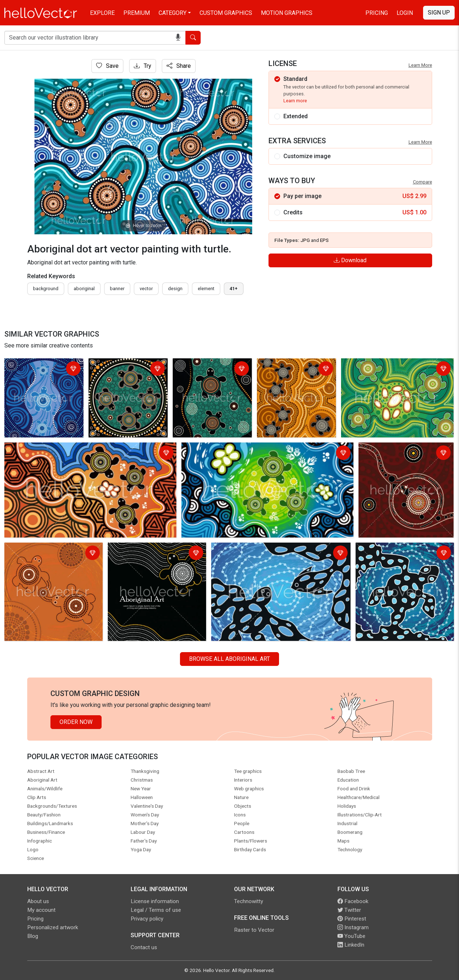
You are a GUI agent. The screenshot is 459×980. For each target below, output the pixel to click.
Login (405, 13)
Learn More (420, 65)
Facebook (353, 901)
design (175, 289)
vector (146, 289)
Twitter (349, 910)
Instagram (353, 927)
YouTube (351, 936)
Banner (117, 289)
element (206, 289)
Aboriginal (84, 289)
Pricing (377, 13)
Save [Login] (107, 66)
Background (46, 289)
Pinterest (352, 919)
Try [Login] (143, 66)
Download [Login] (350, 260)
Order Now (76, 722)
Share (179, 66)
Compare (423, 182)
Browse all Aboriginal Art (229, 659)
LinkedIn (351, 945)
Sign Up (439, 13)
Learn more (295, 101)
